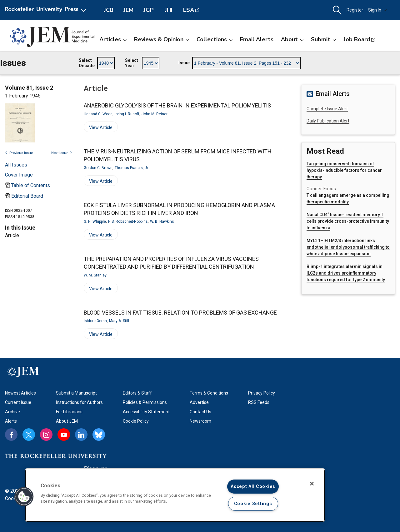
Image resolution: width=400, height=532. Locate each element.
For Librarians (69, 412)
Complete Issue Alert (327, 109)
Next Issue (62, 153)
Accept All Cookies (253, 487)
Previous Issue (19, 153)
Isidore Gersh (95, 321)
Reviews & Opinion (162, 39)
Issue (184, 63)
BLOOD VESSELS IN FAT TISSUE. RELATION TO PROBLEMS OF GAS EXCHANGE (180, 313)
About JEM (67, 421)
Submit (323, 39)
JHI (169, 10)
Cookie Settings (253, 504)
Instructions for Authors (79, 402)
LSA (189, 10)
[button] (337, 10)
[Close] (312, 484)
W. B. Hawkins (162, 221)
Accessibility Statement (146, 412)
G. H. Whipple (95, 221)
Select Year (132, 63)
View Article (98, 129)
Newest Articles (20, 393)
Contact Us (200, 412)
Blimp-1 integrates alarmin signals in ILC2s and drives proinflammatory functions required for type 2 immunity (346, 273)
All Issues (16, 165)
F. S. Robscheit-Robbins (128, 221)
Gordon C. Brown (98, 168)
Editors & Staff (137, 393)
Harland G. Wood (98, 114)
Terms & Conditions (209, 393)
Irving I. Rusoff (127, 114)
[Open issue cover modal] (19, 175)
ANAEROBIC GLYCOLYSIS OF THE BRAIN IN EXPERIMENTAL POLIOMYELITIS (177, 105)
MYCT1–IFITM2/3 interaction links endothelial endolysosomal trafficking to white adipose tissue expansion (348, 247)
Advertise (199, 402)
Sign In (377, 10)
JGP (149, 10)
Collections (215, 39)
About (292, 39)
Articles (113, 39)
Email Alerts (257, 39)
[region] (175, 495)
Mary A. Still (119, 321)
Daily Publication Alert (328, 121)
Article (12, 235)
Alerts (11, 421)
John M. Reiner (155, 114)
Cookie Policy (136, 421)
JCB (109, 10)
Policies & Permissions (145, 402)
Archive (12, 412)
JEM (128, 10)
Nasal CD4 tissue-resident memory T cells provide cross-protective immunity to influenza (348, 221)
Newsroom (200, 421)
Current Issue (18, 402)
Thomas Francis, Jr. (132, 168)
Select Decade (87, 63)
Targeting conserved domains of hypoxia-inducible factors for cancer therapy (344, 170)
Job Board (357, 39)
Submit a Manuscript (76, 393)
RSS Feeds (259, 402)
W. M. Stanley (95, 275)
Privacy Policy (262, 393)
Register (355, 10)
